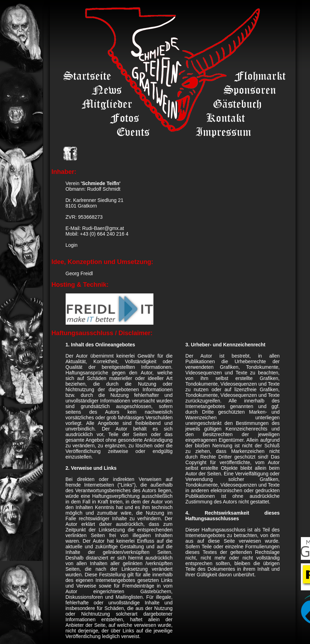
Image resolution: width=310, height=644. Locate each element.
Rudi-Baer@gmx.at (103, 228)
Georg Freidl (79, 273)
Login (72, 245)
